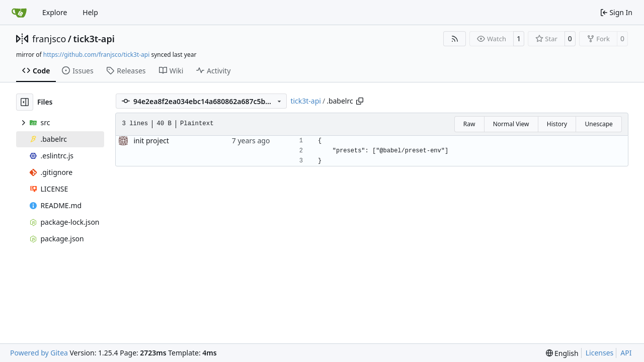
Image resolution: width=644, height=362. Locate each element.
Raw (469, 124)
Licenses (600, 353)
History (557, 124)
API (626, 353)
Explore (55, 12)
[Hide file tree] (25, 102)
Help (90, 12)
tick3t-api (94, 39)
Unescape (598, 124)
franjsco (49, 39)
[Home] (19, 13)
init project (151, 141)
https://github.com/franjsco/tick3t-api (96, 55)
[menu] (562, 353)
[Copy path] (360, 101)
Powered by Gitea (39, 353)
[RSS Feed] (455, 39)
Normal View (511, 124)
